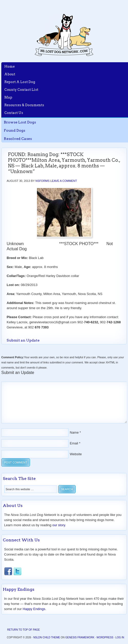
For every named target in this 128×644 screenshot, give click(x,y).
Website (76, 454)
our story (59, 525)
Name (74, 432)
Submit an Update (23, 340)
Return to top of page (23, 630)
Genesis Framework (80, 637)
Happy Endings (34, 609)
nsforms (42, 181)
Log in (120, 637)
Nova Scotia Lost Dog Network (64, 35)
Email (74, 443)
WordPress (105, 637)
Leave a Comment (64, 181)
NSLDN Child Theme (47, 637)
